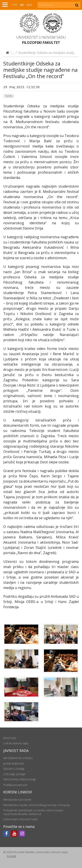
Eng (30, 5)
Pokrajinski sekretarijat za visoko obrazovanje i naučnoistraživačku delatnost (34, 812)
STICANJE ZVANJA (14, 774)
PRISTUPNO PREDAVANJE (20, 779)
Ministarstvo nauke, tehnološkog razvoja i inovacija (37, 805)
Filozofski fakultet (41, 43)
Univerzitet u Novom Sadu (41, 37)
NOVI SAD (10, 738)
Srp (22, 5)
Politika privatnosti (15, 785)
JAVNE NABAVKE (14, 764)
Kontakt (11, 856)
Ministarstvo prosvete (17, 800)
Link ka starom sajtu (16, 743)
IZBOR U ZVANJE (14, 769)
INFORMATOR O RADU (18, 758)
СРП (15, 5)
